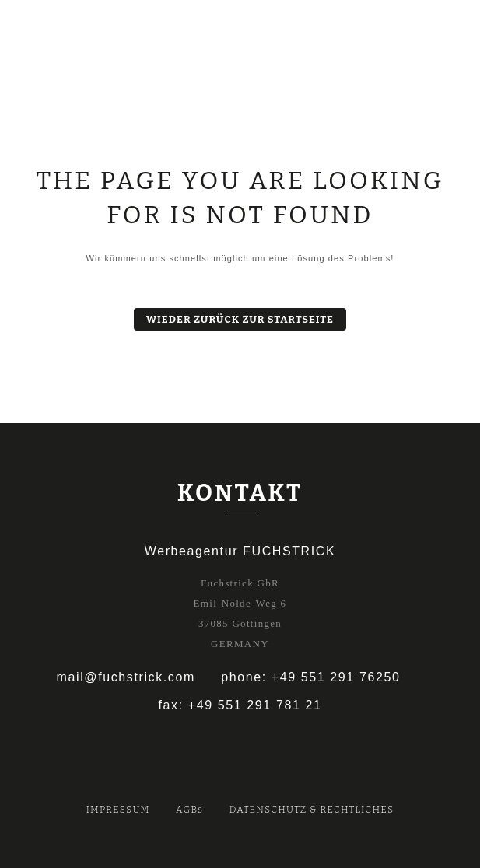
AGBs (189, 810)
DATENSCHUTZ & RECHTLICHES (312, 810)
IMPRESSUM (118, 810)
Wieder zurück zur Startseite (240, 319)
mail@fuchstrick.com (126, 677)
